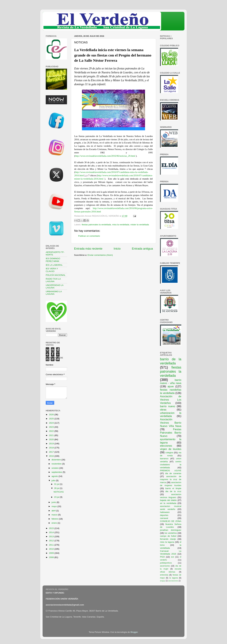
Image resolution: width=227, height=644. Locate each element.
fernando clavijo (168, 539)
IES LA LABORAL (54, 265)
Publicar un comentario (89, 236)
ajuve (171, 386)
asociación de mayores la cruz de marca (171, 479)
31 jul (57, 484)
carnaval (164, 518)
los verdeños (171, 533)
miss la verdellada (121, 225)
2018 (52, 448)
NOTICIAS (59, 492)
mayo (54, 506)
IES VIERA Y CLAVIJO (52, 270)
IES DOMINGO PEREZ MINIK (53, 260)
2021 (52, 435)
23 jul (57, 497)
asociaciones (173, 581)
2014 (52, 532)
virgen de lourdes (171, 449)
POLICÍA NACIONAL (56, 275)
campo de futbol (168, 536)
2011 (52, 545)
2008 (52, 557)
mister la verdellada (140, 225)
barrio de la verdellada (171, 361)
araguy (163, 581)
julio (54, 480)
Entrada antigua (142, 249)
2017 (52, 452)
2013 (52, 536)
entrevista (164, 575)
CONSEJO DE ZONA (171, 521)
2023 (52, 427)
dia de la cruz (173, 491)
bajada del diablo (168, 500)
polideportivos (166, 563)
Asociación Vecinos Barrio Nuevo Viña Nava (171, 423)
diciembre (56, 460)
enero (55, 523)
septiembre (57, 472)
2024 (52, 423)
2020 (52, 439)
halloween (165, 512)
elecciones (166, 446)
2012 (52, 541)
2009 (52, 553)
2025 (52, 419)
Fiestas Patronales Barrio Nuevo (171, 433)
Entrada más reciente (88, 249)
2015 (52, 528)
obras (163, 410)
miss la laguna (167, 542)
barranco (164, 459)
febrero (55, 519)
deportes (164, 515)
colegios (169, 453)
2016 (52, 456)
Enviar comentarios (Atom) (100, 255)
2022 (52, 431)
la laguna (173, 578)
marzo (55, 515)
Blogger (134, 632)
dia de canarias (173, 473)
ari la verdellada (168, 503)
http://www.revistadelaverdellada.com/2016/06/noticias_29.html (105, 156)
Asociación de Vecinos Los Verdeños (171, 400)
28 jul (57, 488)
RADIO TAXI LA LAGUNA (53, 280)
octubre (55, 468)
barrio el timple (173, 488)
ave (173, 557)
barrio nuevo (168, 406)
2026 (52, 415)
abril (54, 511)
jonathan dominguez (171, 530)
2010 (52, 549)
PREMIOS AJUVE (171, 471)
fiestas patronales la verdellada (96, 225)
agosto (55, 476)
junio (54, 502)
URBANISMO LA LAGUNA (54, 293)
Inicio (117, 249)
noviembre (57, 464)
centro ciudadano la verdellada (171, 465)
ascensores (165, 566)
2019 (52, 444)
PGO (162, 557)
